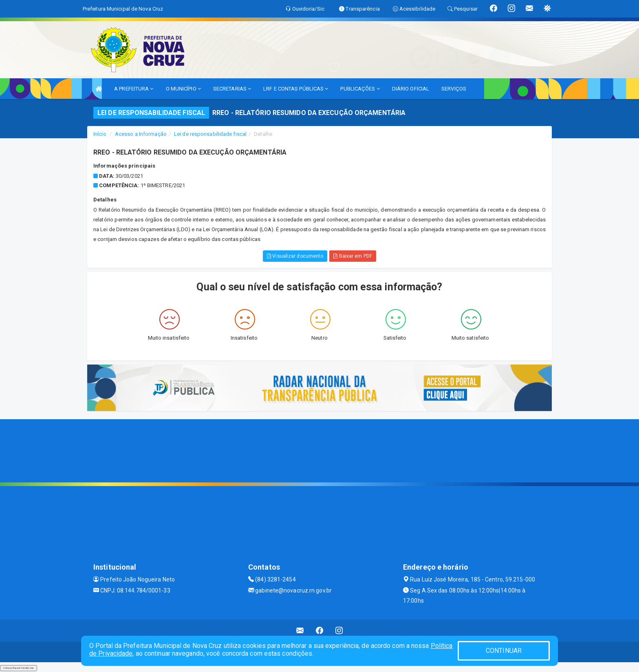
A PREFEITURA (134, 89)
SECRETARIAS (232, 89)
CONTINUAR (504, 651)
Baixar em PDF (353, 256)
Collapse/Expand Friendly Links (19, 668)
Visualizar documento (295, 256)
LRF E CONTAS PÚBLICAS (296, 89)
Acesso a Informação (141, 134)
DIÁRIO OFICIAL (411, 89)
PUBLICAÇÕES (360, 89)
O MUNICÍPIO (183, 89)
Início (100, 134)
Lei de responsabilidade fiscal (210, 134)
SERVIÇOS (454, 89)
